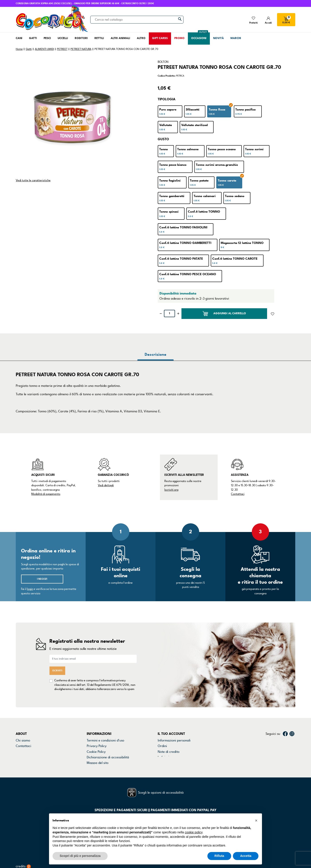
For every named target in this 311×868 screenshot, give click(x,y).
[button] (256, 821)
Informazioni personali (174, 740)
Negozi (21, 752)
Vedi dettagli (106, 485)
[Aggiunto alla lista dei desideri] (273, 314)
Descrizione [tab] (155, 354)
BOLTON (163, 62)
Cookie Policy (96, 752)
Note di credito (169, 752)
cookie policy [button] (194, 832)
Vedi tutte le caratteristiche (33, 180)
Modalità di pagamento (46, 494)
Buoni (162, 763)
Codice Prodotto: (167, 76)
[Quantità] (169, 313)
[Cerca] (137, 20)
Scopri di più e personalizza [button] (80, 856)
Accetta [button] (246, 856)
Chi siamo (23, 740)
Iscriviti (57, 671)
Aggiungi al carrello (224, 314)
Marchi (21, 757)
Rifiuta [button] (219, 856)
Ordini (162, 746)
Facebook (285, 734)
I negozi (42, 579)
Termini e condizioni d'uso (105, 740)
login (30, 589)
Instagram (292, 734)
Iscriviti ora (171, 490)
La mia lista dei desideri (175, 769)
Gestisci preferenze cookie (106, 769)
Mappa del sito (98, 763)
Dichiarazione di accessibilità (108, 757)
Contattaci (238, 494)
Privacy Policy (97, 746)
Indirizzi (163, 757)
